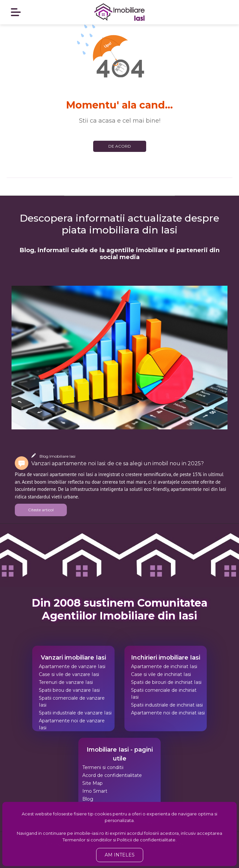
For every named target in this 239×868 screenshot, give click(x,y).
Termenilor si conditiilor (87, 840)
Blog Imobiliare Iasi (57, 456)
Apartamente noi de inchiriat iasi (168, 713)
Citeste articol (41, 510)
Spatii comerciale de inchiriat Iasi (164, 694)
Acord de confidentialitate (112, 775)
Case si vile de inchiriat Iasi (161, 674)
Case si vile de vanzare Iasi (69, 674)
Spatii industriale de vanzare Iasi (75, 713)
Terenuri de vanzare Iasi (66, 682)
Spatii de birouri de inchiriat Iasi (166, 682)
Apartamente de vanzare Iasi (72, 666)
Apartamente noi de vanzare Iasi (72, 724)
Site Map (93, 783)
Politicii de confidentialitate (146, 840)
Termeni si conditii (103, 767)
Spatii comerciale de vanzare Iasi (72, 701)
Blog (88, 799)
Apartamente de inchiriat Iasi (164, 666)
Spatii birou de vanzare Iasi (69, 690)
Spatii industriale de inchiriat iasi (167, 705)
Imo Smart (95, 791)
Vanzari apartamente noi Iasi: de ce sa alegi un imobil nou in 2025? (118, 463)
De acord (120, 146)
